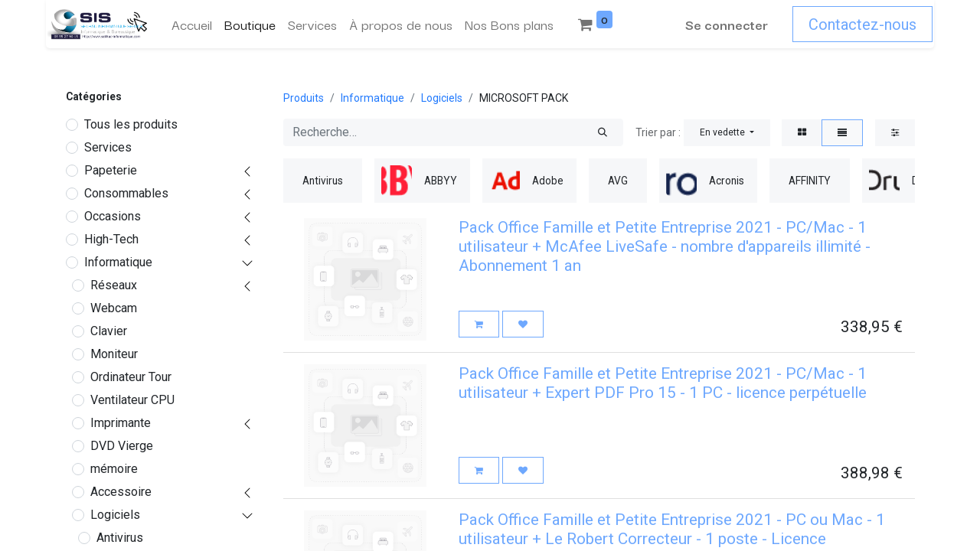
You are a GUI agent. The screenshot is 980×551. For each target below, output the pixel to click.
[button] (727, 133)
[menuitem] (190, 24)
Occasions (113, 216)
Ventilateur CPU (132, 400)
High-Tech (111, 239)
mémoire (114, 469)
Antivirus (120, 538)
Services (108, 147)
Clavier (109, 331)
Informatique (118, 262)
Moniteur (114, 354)
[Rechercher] (603, 132)
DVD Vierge (122, 446)
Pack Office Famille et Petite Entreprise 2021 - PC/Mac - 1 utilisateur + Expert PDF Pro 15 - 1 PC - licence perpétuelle (663, 383)
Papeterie (111, 170)
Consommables (126, 193)
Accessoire (121, 492)
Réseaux (114, 285)
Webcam (114, 308)
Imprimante (121, 423)
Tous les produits (131, 124)
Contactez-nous (864, 24)
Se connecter (728, 24)
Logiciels (115, 515)
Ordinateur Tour (131, 377)
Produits (304, 98)
